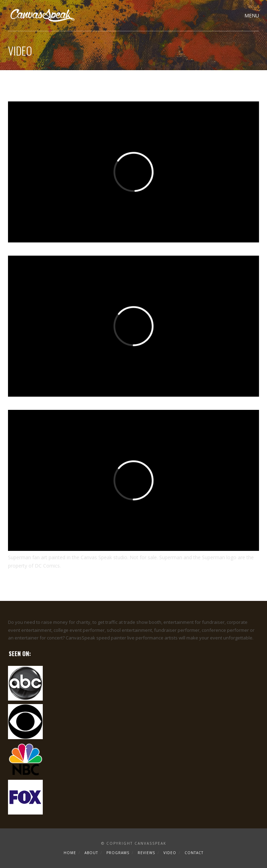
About (91, 853)
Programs (118, 853)
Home (70, 853)
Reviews (146, 853)
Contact (194, 853)
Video (170, 853)
